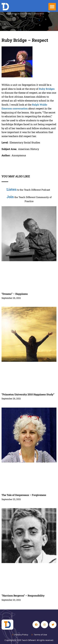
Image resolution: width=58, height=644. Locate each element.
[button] (52, 7)
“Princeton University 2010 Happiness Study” (28, 394)
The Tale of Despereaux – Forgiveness (24, 495)
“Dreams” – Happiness (15, 294)
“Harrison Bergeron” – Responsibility (23, 595)
